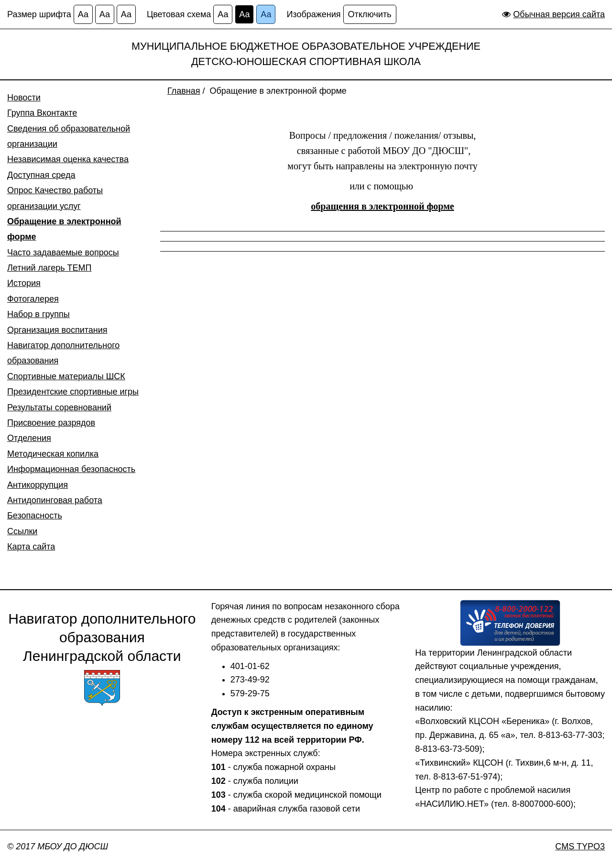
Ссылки (22, 531)
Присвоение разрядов (51, 423)
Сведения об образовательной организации (69, 136)
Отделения (29, 438)
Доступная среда (41, 175)
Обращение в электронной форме (64, 229)
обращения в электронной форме (382, 206)
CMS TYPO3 (580, 846)
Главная (184, 91)
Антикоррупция (38, 485)
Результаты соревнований (59, 407)
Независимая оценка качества (68, 159)
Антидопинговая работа (55, 500)
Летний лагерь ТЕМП (49, 268)
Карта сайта (31, 547)
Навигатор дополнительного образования (63, 353)
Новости (24, 98)
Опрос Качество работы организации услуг (55, 198)
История (24, 283)
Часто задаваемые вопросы (63, 253)
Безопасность (35, 516)
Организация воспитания (57, 330)
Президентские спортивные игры (73, 392)
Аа (83, 14)
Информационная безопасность (71, 469)
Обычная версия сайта (559, 14)
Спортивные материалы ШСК (66, 376)
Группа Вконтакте (42, 113)
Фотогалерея (33, 299)
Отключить (370, 14)
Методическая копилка (53, 454)
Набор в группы (38, 314)
